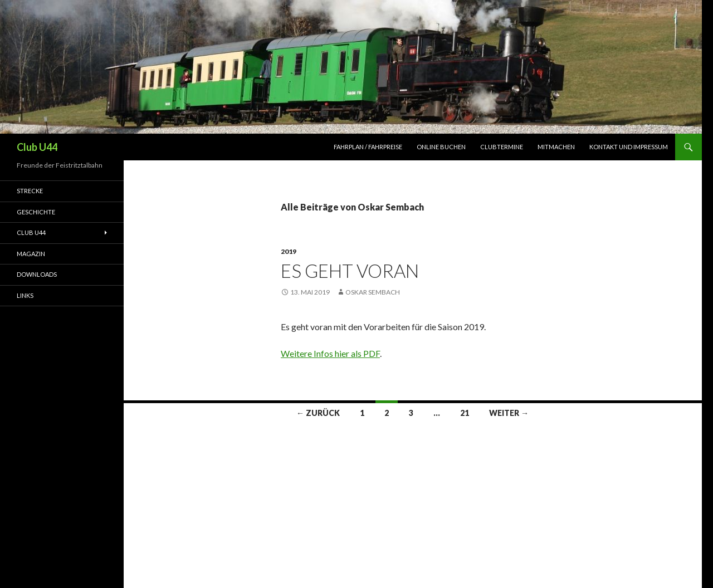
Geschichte (36, 212)
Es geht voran (350, 271)
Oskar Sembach (373, 292)
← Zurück (318, 413)
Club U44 (37, 147)
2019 (289, 251)
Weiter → (509, 413)
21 (465, 413)
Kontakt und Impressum (629, 147)
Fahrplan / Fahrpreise (368, 147)
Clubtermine (502, 147)
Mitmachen (556, 147)
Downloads (37, 274)
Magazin (31, 254)
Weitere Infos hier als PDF (330, 353)
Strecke (30, 191)
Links (25, 295)
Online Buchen (441, 147)
